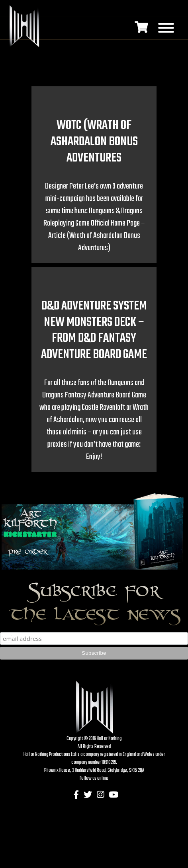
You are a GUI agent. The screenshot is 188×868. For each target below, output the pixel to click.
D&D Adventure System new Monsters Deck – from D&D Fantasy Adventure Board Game (94, 330)
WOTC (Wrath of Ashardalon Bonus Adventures (94, 142)
